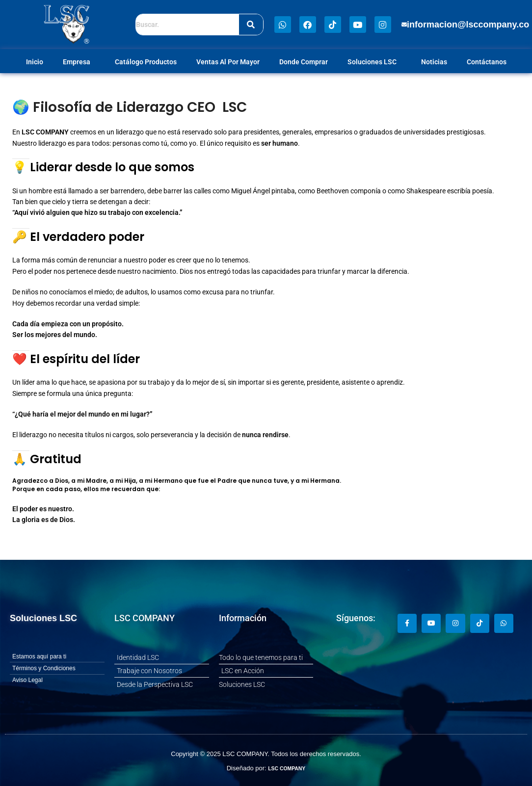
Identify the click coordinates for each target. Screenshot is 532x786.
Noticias (434, 62)
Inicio (35, 62)
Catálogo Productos (146, 62)
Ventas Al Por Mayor (228, 62)
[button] (465, 24)
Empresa (79, 62)
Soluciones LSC (374, 62)
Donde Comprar (304, 62)
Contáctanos (487, 62)
